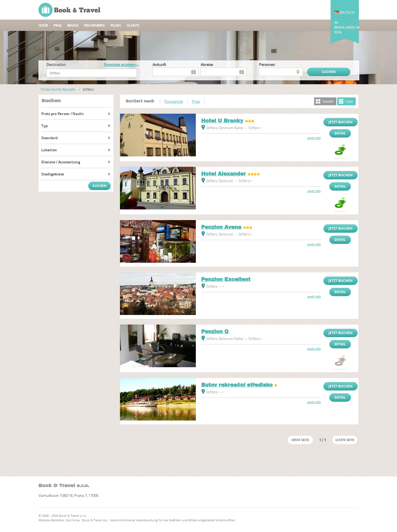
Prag (57, 25)
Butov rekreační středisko (237, 385)
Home (43, 25)
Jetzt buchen (341, 122)
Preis (196, 101)
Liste (349, 101)
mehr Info (314, 138)
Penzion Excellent (226, 279)
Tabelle (328, 101)
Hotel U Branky (222, 121)
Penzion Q (215, 332)
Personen (267, 65)
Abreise (207, 65)
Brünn (73, 25)
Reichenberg (94, 25)
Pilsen (116, 25)
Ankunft (159, 65)
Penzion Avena (221, 227)
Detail (340, 133)
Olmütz (133, 25)
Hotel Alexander (224, 174)
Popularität (174, 101)
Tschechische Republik (58, 89)
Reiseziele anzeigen (121, 65)
